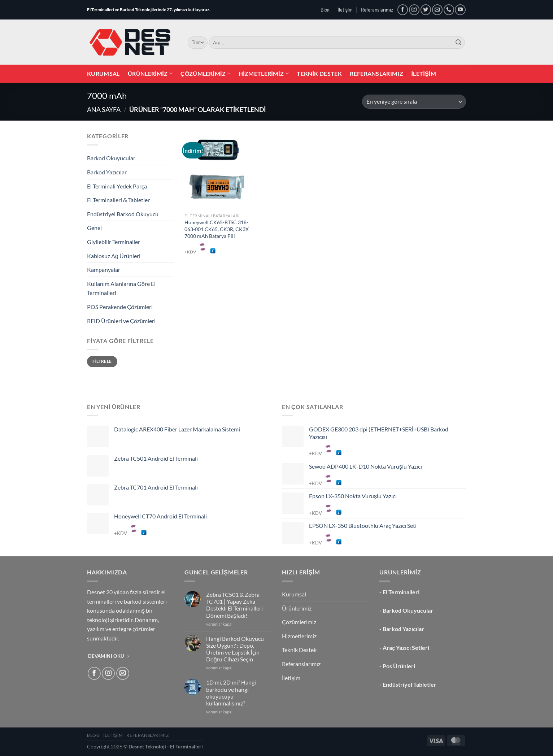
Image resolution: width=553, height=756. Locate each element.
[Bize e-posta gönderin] (437, 10)
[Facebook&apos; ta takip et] (403, 10)
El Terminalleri (401, 592)
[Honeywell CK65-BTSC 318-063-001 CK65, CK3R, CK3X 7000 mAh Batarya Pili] (217, 170)
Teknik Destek (319, 73)
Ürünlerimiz (150, 74)
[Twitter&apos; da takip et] (426, 10)
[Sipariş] (414, 102)
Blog (325, 10)
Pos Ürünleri (399, 666)
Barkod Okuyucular (111, 158)
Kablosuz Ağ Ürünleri (114, 256)
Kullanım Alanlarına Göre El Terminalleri (121, 288)
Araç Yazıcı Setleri (406, 648)
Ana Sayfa (104, 109)
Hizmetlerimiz (264, 74)
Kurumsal (103, 73)
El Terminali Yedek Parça (117, 186)
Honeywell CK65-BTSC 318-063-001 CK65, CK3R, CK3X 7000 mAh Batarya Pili (217, 229)
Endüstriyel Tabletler (410, 684)
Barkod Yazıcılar (107, 172)
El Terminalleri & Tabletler (118, 200)
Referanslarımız (377, 10)
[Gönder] (458, 43)
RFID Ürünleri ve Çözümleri (121, 321)
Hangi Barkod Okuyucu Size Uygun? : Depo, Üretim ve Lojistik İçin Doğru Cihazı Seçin (235, 649)
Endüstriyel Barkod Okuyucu (123, 214)
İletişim (345, 10)
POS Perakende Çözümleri (120, 307)
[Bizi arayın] (449, 10)
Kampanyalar (104, 270)
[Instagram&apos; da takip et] (414, 10)
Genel (94, 228)
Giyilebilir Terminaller (114, 242)
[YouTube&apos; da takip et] (460, 10)
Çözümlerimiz (205, 74)
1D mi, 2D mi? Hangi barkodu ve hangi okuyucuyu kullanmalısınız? (231, 693)
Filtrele (102, 361)
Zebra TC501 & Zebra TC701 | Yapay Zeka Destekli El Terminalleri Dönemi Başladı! (234, 605)
